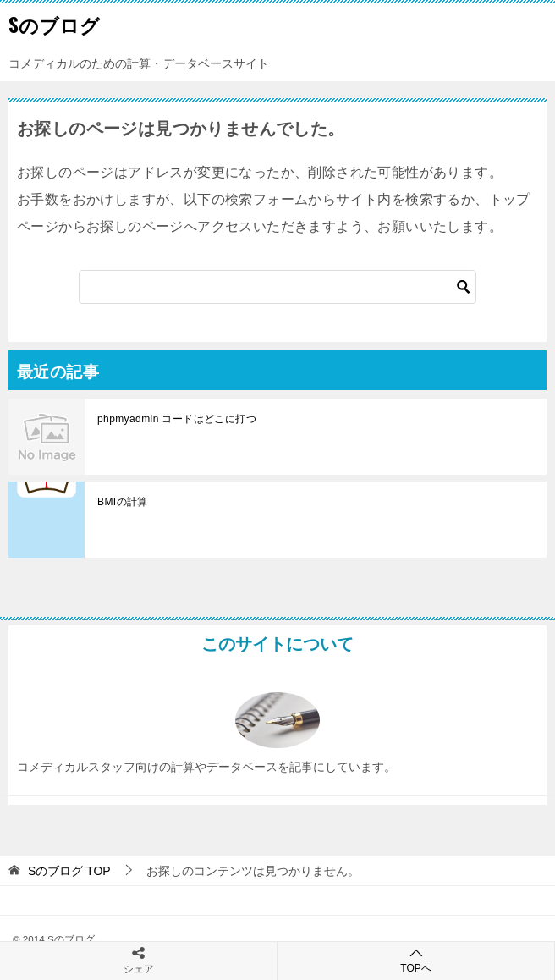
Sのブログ (54, 25)
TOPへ (416, 960)
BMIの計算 (123, 502)
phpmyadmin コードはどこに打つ (177, 419)
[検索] (277, 287)
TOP (69, 871)
